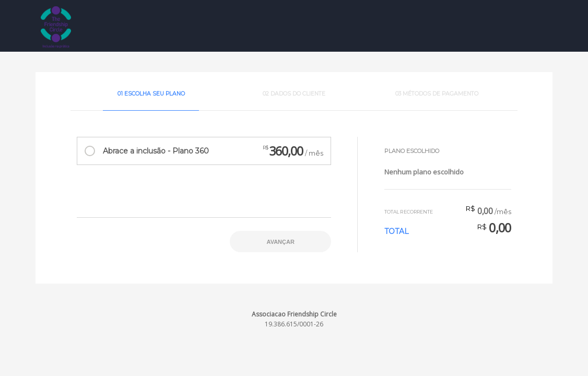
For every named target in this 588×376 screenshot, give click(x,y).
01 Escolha (151, 94)
